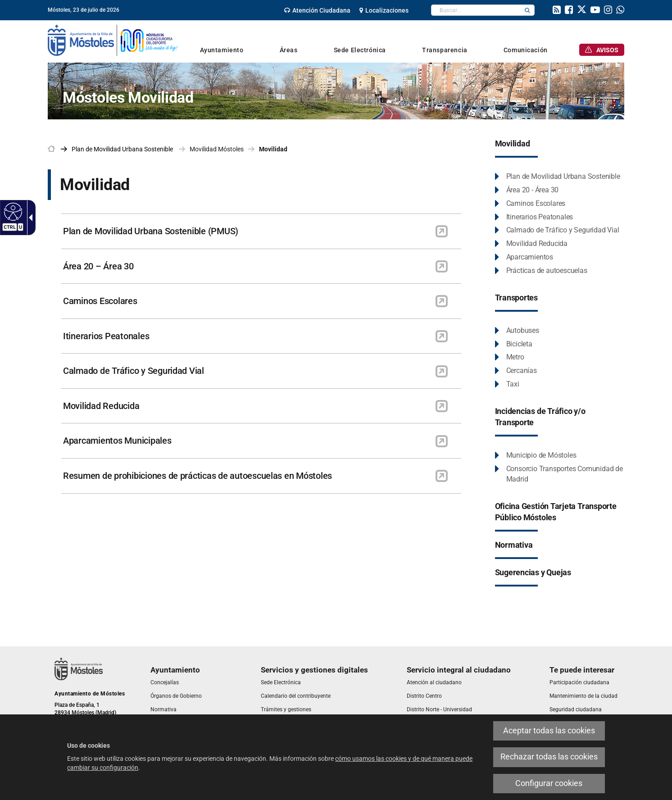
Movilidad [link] (273, 149)
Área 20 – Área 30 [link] (98, 266)
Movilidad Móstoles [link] (217, 149)
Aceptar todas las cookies (549, 731)
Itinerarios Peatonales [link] (106, 336)
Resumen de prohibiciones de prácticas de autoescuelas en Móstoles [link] (198, 476)
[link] (317, 10)
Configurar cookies (549, 783)
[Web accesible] (12, 211)
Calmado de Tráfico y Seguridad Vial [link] (134, 371)
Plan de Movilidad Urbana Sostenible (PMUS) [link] (151, 231)
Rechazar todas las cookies (549, 757)
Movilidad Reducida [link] (101, 406)
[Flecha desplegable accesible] (29, 218)
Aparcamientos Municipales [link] (117, 441)
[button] (527, 10)
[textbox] (476, 10)
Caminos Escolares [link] (100, 301)
